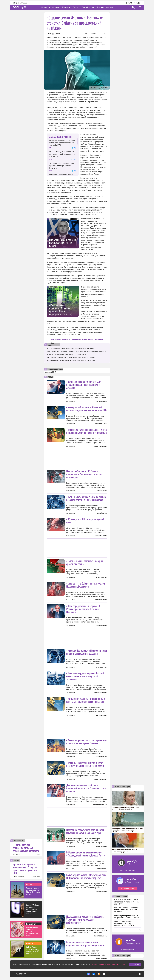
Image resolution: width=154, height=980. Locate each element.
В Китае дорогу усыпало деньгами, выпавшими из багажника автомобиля (32, 931)
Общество (29, 944)
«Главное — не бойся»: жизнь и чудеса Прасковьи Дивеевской (86, 585)
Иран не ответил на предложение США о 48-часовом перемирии (33, 891)
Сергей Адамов (102, 491)
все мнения (36, 877)
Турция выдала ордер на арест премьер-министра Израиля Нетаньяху (62, 166)
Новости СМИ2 (50, 372)
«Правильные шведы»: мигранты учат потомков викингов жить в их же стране (85, 764)
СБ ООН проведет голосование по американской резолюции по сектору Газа (62, 154)
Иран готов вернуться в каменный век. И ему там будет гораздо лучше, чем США (25, 868)
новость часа (19, 841)
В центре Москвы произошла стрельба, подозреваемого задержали (26, 848)
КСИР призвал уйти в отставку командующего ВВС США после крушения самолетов (76, 351)
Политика (29, 884)
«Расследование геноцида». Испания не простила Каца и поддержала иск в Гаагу (61, 309)
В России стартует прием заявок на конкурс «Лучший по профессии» (71, 360)
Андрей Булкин (102, 513)
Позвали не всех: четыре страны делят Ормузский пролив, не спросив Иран (85, 831)
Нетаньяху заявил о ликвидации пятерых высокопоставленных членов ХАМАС (62, 143)
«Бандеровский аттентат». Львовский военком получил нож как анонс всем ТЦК (87, 409)
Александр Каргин (53, 34)
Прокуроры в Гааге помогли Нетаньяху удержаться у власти (63, 243)
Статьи (56, 7)
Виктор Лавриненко (100, 446)
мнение (17, 860)
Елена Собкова (102, 869)
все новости (17, 854)
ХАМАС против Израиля (61, 137)
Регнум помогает (106, 7)
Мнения (66, 7)
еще (140, 930)
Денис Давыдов (102, 715)
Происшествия (31, 924)
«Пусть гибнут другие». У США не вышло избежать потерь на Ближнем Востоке (86, 498)
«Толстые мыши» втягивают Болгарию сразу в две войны (85, 562)
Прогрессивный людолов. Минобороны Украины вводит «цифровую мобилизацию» (85, 919)
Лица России (88, 7)
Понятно (135, 965)
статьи (50, 377)
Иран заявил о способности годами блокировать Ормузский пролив (71, 357)
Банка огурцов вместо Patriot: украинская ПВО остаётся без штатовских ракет (86, 876)
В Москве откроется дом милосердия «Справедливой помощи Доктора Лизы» (86, 854)
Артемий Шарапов (101, 536)
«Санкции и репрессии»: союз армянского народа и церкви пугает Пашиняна (87, 742)
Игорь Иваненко (102, 577)
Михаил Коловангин (100, 805)
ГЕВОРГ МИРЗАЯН (18, 877)
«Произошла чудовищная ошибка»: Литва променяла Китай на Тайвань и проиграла (86, 431)
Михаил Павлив (102, 891)
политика (54, 219)
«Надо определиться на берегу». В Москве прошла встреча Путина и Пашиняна (83, 609)
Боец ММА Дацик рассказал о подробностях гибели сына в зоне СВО (33, 909)
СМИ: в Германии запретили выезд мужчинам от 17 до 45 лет (33, 950)
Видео (76, 7)
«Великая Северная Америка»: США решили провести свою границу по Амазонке (84, 385)
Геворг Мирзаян (102, 401)
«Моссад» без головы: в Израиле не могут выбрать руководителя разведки (87, 652)
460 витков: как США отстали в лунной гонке (85, 521)
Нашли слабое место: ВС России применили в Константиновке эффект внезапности (84, 474)
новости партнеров (55, 369)
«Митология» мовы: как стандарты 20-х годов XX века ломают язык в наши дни (86, 700)
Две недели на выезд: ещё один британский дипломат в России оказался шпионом (86, 788)
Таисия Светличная (101, 936)
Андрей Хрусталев (101, 424)
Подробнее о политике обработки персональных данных (108, 965)
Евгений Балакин (101, 600)
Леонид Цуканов (102, 667)
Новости (46, 7)
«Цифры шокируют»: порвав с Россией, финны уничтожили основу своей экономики (85, 676)
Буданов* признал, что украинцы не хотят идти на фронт (67, 354)
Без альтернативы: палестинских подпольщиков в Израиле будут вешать (85, 943)
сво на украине (121, 896)
